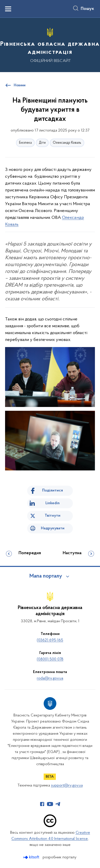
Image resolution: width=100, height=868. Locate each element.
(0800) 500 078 (50, 659)
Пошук (87, 9)
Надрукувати (53, 528)
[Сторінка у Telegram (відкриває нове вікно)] (58, 804)
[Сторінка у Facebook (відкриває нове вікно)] (42, 804)
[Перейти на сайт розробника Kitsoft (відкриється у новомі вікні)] (32, 857)
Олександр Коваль (67, 143)
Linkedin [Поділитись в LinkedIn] (53, 503)
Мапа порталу (46, 576)
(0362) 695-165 (50, 640)
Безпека (25, 143)
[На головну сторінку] (50, 44)
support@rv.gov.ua (67, 785)
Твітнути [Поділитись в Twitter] (53, 516)
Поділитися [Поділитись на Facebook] (53, 490)
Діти (42, 143)
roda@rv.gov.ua (50, 678)
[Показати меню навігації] (8, 9)
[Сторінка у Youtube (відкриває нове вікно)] (50, 804)
